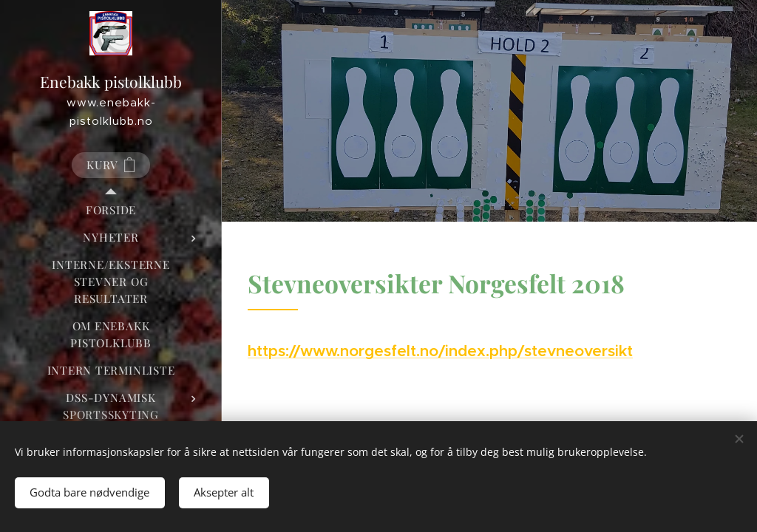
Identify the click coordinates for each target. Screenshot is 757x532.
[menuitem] (111, 210)
